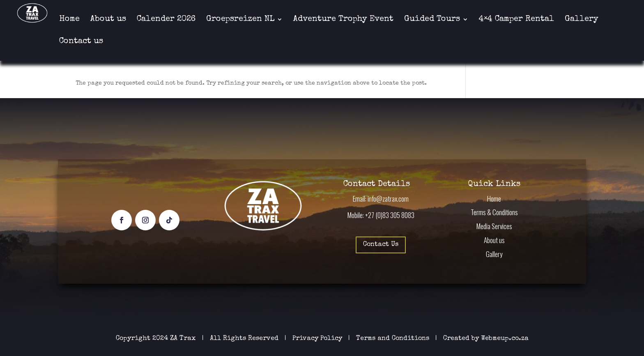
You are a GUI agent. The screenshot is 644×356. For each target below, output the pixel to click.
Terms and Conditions (393, 339)
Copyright (133, 339)
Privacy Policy (318, 339)
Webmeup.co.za (505, 339)
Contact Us (381, 245)
